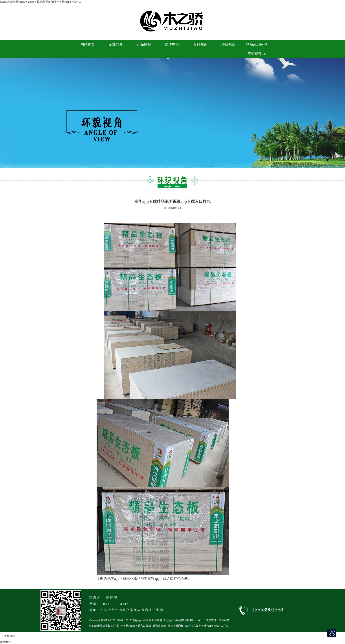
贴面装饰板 (159, 626)
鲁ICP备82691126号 (112, 620)
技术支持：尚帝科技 (218, 620)
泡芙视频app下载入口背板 (136, 626)
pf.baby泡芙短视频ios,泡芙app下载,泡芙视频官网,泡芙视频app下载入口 (41, 2)
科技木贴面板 (176, 626)
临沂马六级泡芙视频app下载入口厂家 (207, 626)
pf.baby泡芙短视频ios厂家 (104, 626)
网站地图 (5, 642)
